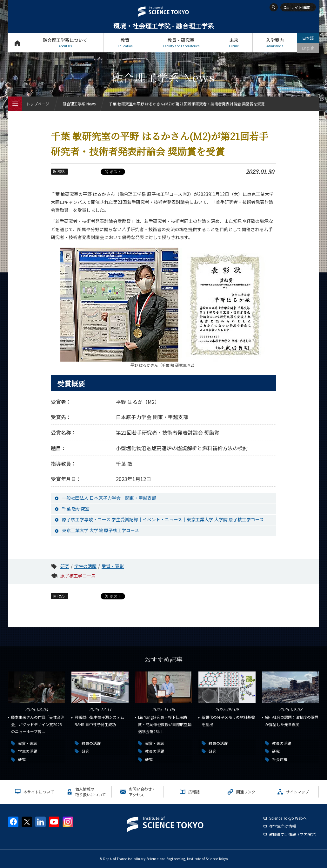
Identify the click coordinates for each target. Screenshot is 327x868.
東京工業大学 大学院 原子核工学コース (100, 530)
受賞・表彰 (113, 566)
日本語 (308, 38)
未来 (234, 43)
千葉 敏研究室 (76, 509)
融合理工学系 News (79, 104)
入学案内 (275, 43)
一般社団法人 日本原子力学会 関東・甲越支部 (109, 498)
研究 (65, 566)
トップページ (17, 43)
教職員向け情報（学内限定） (294, 834)
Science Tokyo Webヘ (288, 818)
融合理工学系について (65, 43)
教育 (125, 43)
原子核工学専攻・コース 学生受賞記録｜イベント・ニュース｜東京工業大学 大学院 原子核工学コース (163, 519)
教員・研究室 (181, 43)
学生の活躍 (85, 566)
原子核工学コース (78, 576)
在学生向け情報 (283, 826)
